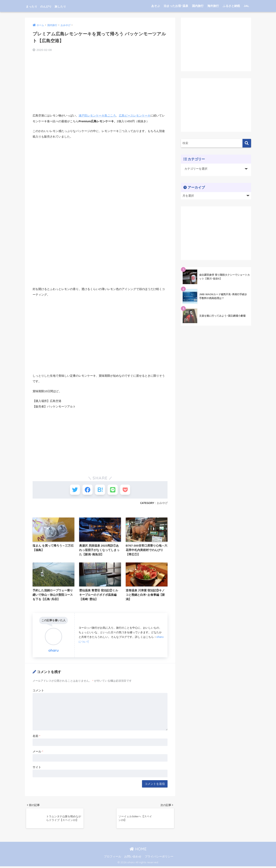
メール (38, 753)
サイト (37, 768)
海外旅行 (213, 6)
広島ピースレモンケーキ (135, 115)
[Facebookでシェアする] (86, 490)
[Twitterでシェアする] (72, 490)
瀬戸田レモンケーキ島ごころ (97, 115)
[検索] (247, 143)
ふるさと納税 (231, 6)
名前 (36, 737)
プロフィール (113, 858)
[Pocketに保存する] (128, 490)
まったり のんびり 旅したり (59, 6)
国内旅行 (198, 6)
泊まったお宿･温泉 (176, 6)
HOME (138, 851)
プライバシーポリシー (159, 858)
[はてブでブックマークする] (100, 490)
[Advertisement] (100, 83)
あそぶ (156, 6)
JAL (246, 6)
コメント (38, 691)
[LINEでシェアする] (114, 490)
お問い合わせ (133, 858)
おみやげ (162, 504)
